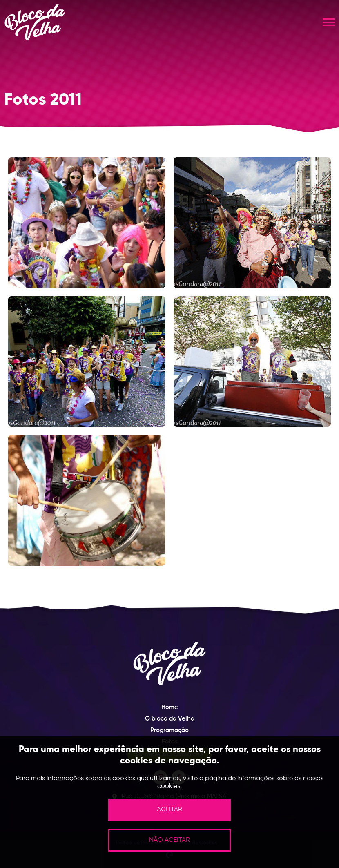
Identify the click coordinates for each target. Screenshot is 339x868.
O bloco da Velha (170, 719)
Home (170, 707)
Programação (169, 730)
